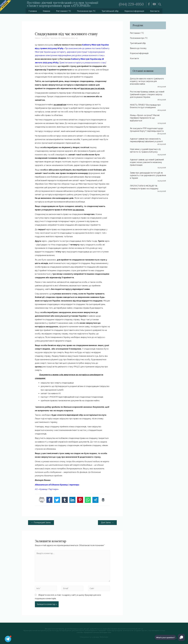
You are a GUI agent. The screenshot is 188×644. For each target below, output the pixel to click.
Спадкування (65, 38)
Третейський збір (110, 11)
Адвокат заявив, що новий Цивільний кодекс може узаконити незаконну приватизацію (147, 162)
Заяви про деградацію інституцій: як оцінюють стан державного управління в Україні (148, 175)
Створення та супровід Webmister (94, 637)
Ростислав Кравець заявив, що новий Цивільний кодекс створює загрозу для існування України (147, 94)
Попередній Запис (41, 522)
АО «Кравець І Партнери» (47, 489)
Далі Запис (107, 522)
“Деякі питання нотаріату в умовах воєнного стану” (82, 63)
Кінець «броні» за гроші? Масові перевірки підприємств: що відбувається (145, 118)
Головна (33, 11)
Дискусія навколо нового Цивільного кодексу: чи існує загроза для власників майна (147, 81)
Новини (47, 11)
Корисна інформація (134, 11)
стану (73, 38)
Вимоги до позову (138, 48)
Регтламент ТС (64, 11)
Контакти (155, 11)
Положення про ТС (86, 11)
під (59, 38)
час (77, 38)
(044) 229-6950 (131, 4)
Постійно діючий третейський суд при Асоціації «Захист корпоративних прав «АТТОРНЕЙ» (63, 4)
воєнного (54, 38)
